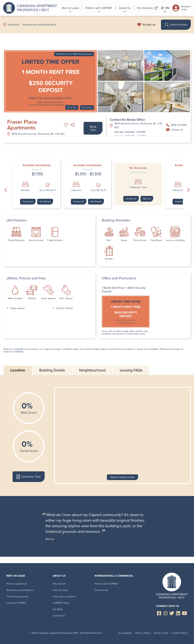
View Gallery (87, 108)
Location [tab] (18, 370)
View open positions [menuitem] (64, 596)
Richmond (13, 25)
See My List (149, 25)
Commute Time (29, 477)
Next (188, 190)
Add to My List (66, 125)
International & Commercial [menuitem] (114, 576)
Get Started (45, 202)
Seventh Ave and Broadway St (39, 25)
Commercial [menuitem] (101, 590)
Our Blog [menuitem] (58, 609)
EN (165, 8)
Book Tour (93, 128)
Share (72, 125)
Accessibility (125, 633)
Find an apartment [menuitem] (16, 584)
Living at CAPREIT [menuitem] (16, 603)
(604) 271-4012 (177, 125)
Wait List (147, 199)
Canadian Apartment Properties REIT (31, 8)
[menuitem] (71, 8)
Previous (6, 190)
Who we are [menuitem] (59, 584)
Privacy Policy (143, 633)
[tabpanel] (97, 435)
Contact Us (175, 130)
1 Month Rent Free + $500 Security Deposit (74, 54)
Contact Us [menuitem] (59, 616)
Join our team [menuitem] (60, 590)
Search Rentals (176, 25)
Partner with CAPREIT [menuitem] (107, 584)
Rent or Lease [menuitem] (16, 576)
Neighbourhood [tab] (92, 370)
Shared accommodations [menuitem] (20, 590)
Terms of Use (161, 633)
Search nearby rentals (122, 477)
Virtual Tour (72, 108)
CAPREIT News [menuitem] (61, 603)
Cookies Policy (179, 633)
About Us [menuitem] (59, 576)
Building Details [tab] (52, 370)
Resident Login (182, 8)
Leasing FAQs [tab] (131, 370)
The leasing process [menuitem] (17, 596)
